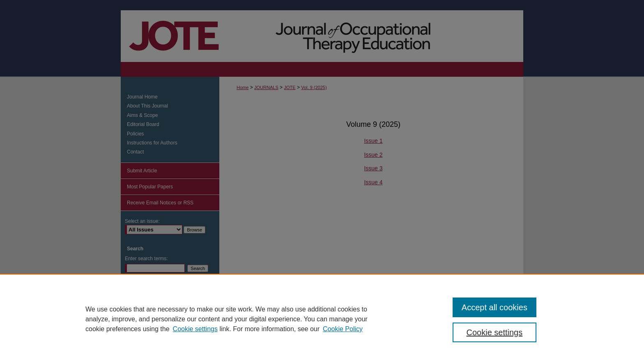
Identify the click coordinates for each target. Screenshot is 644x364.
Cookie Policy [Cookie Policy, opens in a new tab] (343, 329)
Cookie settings (195, 329)
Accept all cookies (494, 307)
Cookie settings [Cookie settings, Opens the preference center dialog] (495, 332)
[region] (322, 319)
